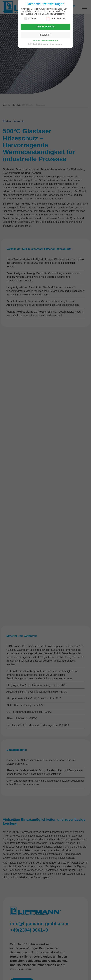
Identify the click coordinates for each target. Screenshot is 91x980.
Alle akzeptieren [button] (45, 27)
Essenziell (31, 18)
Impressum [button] (60, 44)
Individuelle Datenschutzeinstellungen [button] (46, 41)
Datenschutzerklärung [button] (47, 44)
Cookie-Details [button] (33, 44)
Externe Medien (56, 18)
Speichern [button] (45, 35)
